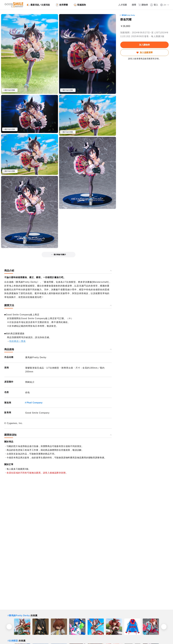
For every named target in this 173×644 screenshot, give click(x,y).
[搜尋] (133, 5)
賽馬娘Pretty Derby (128, 15)
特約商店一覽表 (18, 341)
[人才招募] (121, 5)
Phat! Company (35, 403)
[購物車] (143, 5)
